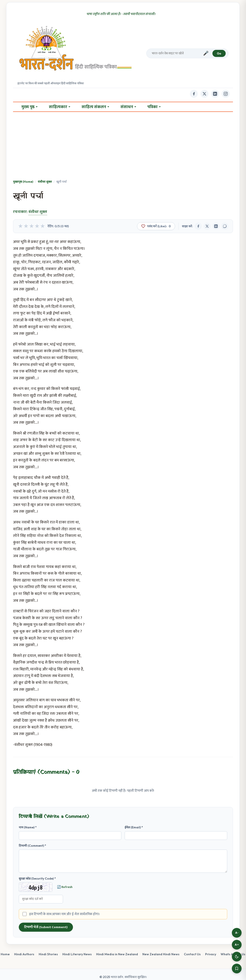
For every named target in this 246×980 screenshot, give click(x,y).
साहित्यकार (60, 107)
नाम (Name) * (28, 827)
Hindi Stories (48, 954)
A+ (237, 945)
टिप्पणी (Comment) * (32, 846)
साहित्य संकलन (95, 107)
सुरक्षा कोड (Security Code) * (37, 878)
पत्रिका (154, 107)
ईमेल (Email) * (134, 827)
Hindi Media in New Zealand (117, 954)
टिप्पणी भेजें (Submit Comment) (46, 927)
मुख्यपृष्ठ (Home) (23, 182)
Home (5, 954)
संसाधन (128, 107)
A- (237, 933)
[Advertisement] (123, 146)
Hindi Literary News (77, 954)
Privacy (211, 954)
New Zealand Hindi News (161, 954)
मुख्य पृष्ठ (30, 107)
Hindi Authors (24, 954)
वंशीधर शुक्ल (45, 182)
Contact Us (192, 954)
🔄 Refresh (65, 887)
